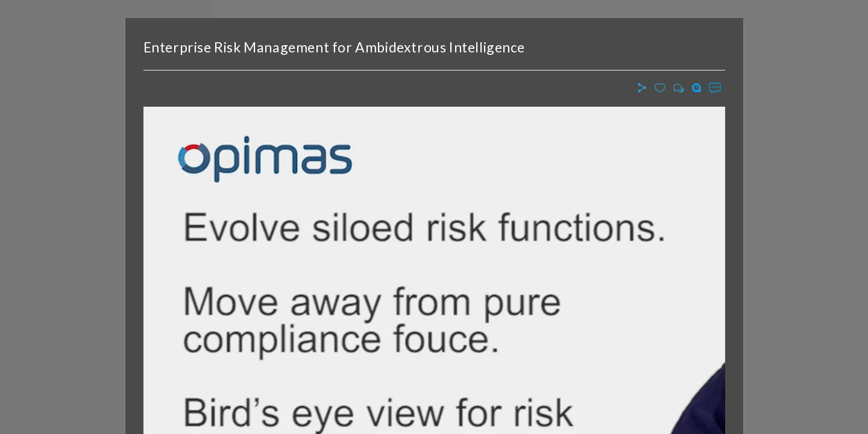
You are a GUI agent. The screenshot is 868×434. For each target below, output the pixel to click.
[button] (644, 88)
